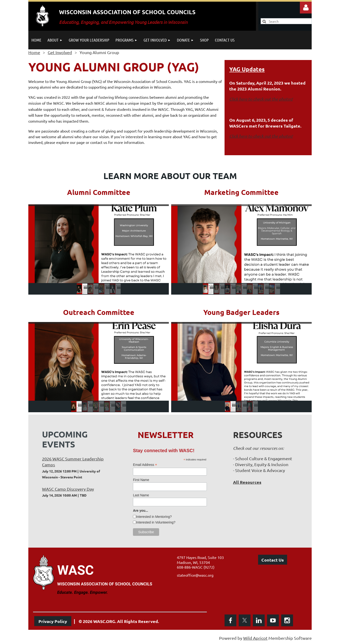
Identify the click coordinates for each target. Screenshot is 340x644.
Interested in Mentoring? (154, 517)
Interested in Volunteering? (156, 522)
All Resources (247, 482)
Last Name (141, 495)
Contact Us (273, 560)
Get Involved (60, 52)
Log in (306, 8)
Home (34, 52)
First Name (141, 480)
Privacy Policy (53, 621)
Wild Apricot (255, 638)
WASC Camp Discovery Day (68, 489)
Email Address (145, 465)
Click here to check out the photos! (261, 99)
